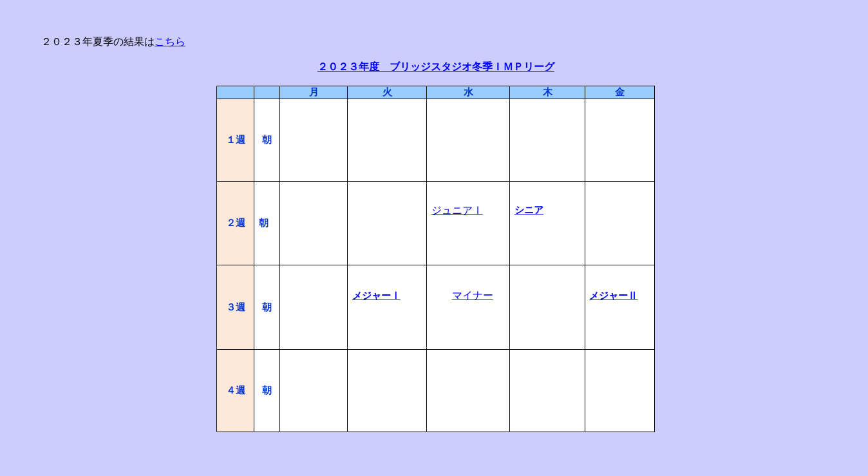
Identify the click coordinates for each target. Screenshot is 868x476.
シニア (529, 210)
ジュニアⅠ (457, 210)
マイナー (473, 295)
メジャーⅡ (613, 296)
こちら (170, 42)
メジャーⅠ (376, 296)
